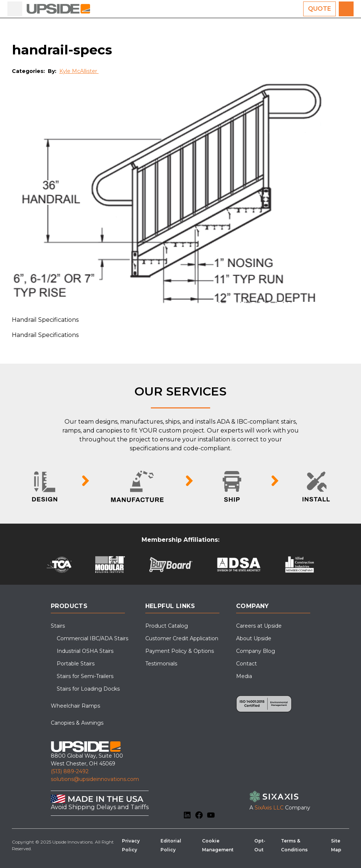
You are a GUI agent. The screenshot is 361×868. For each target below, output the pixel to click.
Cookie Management (218, 845)
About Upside (254, 638)
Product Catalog (167, 626)
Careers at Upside (259, 626)
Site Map (336, 845)
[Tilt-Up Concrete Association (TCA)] (59, 565)
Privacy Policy (131, 845)
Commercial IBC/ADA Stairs (92, 638)
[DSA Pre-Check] (239, 565)
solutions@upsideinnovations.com (95, 779)
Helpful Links (170, 606)
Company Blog (256, 651)
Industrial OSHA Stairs (85, 651)
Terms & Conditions (294, 845)
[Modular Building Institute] (110, 565)
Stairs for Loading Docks (88, 689)
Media (244, 676)
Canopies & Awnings (77, 723)
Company (253, 606)
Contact (246, 664)
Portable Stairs (76, 664)
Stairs (58, 626)
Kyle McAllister (79, 71)
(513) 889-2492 (70, 771)
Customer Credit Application (182, 638)
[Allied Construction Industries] (300, 565)
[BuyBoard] (171, 565)
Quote (319, 9)
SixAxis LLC (269, 808)
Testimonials (161, 664)
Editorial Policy (171, 845)
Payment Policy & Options (180, 651)
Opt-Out (260, 845)
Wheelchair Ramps (75, 706)
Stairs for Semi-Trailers (85, 676)
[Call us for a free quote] (346, 9)
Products (69, 606)
